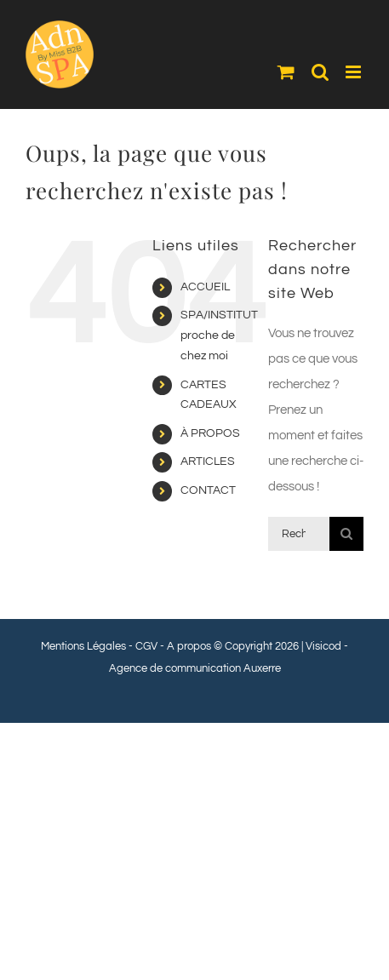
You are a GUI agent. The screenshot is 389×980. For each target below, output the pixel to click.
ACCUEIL (205, 287)
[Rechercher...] (299, 534)
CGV (146, 646)
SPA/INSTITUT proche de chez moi (219, 335)
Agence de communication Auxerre (195, 668)
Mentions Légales (83, 646)
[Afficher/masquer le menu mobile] (355, 72)
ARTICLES (208, 461)
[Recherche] (346, 534)
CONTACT (208, 490)
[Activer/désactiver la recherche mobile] (320, 72)
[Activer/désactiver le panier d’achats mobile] (286, 72)
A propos (189, 646)
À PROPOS (210, 433)
